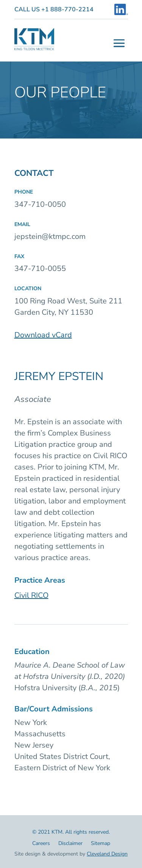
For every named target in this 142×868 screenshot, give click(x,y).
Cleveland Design (107, 854)
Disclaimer (70, 844)
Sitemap (101, 844)
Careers (41, 844)
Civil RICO (31, 595)
